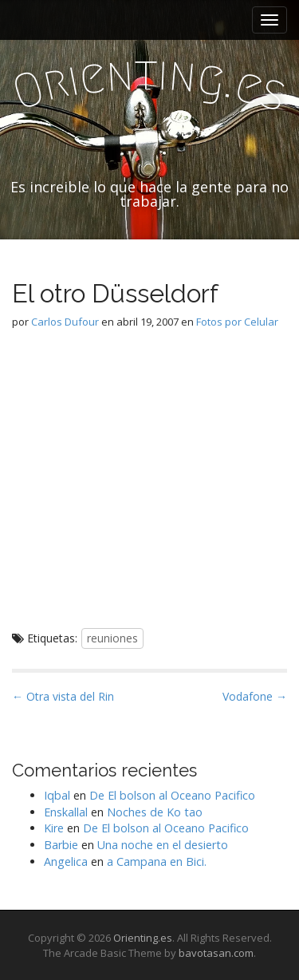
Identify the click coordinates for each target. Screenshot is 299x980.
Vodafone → (255, 696)
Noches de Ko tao (155, 812)
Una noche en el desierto (163, 845)
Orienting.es (143, 938)
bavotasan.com (216, 953)
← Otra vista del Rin (63, 696)
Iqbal (57, 795)
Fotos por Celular (237, 322)
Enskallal (66, 812)
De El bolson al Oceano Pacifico (172, 795)
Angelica (66, 861)
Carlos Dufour (65, 322)
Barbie (61, 845)
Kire (54, 828)
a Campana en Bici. (157, 861)
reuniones (112, 638)
